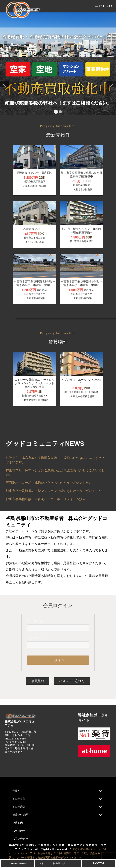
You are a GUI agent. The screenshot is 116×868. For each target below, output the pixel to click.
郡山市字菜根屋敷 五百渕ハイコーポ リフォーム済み (46, 499)
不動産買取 (19, 799)
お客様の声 (19, 831)
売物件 (16, 791)
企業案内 (18, 823)
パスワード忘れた (72, 681)
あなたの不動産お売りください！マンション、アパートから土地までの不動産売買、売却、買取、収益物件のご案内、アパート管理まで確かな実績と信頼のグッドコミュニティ (58, 853)
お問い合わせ (20, 839)
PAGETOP (99, 863)
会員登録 (38, 681)
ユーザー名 (35, 621)
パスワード (35, 638)
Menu (106, 6)
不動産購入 (19, 807)
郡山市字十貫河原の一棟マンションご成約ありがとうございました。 (55, 491)
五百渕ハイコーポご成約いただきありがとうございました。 (49, 483)
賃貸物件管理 (20, 815)
